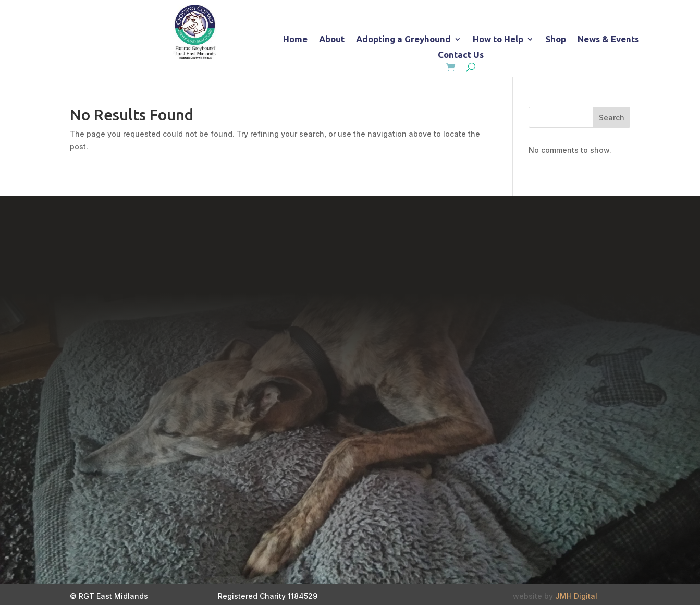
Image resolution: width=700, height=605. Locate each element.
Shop (556, 40)
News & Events (608, 40)
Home (295, 40)
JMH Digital (576, 596)
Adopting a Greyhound (403, 40)
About (332, 40)
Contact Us (461, 55)
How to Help (498, 40)
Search (612, 118)
